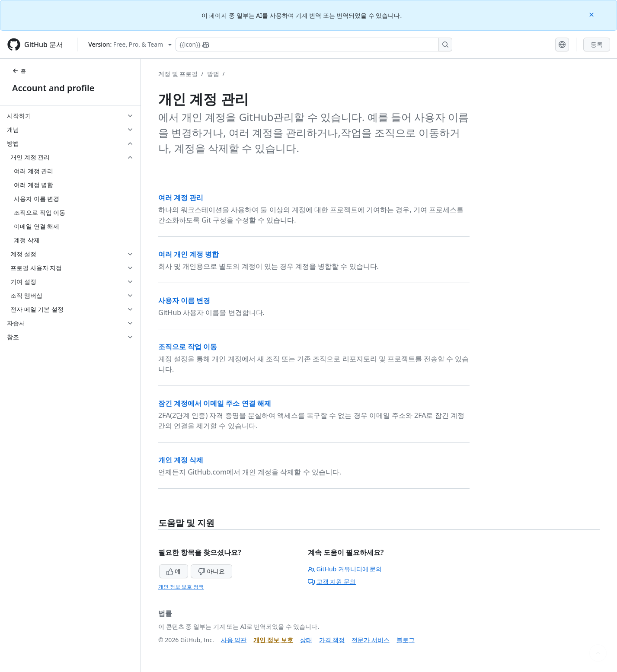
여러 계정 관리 (181, 197)
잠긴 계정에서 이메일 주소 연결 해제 (215, 403)
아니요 (211, 571)
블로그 (406, 640)
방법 (213, 74)
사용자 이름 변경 (184, 300)
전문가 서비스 (371, 640)
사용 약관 (234, 640)
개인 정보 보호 (273, 640)
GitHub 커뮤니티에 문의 (345, 569)
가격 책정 (332, 640)
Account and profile (53, 88)
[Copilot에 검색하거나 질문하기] (314, 45)
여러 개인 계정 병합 (189, 254)
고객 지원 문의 (332, 581)
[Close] (592, 14)
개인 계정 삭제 (181, 460)
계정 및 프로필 (178, 74)
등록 (597, 44)
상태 (306, 640)
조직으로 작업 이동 (188, 347)
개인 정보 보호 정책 (181, 587)
